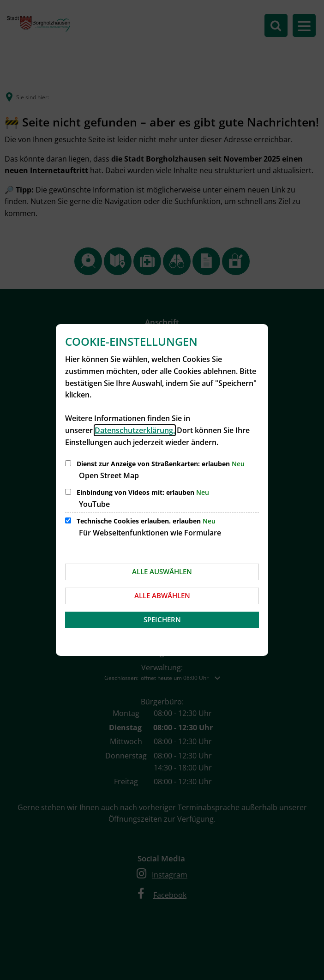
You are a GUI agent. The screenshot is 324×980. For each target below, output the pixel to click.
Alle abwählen (162, 595)
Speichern (162, 619)
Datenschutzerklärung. (135, 430)
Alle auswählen (162, 571)
